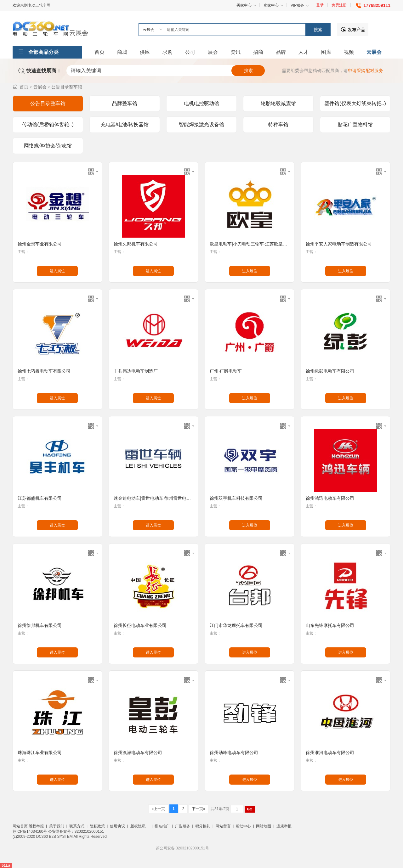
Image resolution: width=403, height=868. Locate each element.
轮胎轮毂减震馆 (278, 103)
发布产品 (356, 30)
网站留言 (223, 826)
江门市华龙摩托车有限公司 (236, 625)
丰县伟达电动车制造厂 (136, 371)
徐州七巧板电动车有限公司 (44, 371)
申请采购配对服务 (366, 70)
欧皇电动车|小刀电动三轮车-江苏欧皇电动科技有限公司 (264, 244)
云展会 (79, 33)
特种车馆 (278, 124)
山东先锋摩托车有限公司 (330, 625)
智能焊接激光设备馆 (201, 124)
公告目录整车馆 (67, 87)
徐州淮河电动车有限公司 (330, 752)
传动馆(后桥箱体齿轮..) (48, 124)
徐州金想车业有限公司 (40, 244)
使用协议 (117, 826)
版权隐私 (138, 826)
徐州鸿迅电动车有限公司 (330, 498)
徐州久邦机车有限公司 (136, 244)
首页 (24, 87)
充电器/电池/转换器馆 (125, 124)
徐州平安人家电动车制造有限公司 (339, 244)
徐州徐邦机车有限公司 (40, 625)
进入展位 (57, 271)
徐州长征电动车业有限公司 (140, 625)
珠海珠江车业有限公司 (40, 752)
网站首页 (20, 826)
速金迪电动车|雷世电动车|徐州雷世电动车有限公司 (163, 498)
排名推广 (162, 826)
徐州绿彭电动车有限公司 (330, 371)
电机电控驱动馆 (201, 103)
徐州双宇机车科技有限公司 (236, 498)
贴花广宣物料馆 (355, 124)
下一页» (199, 809)
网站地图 (264, 826)
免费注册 (339, 5)
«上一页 (158, 809)
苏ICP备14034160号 (30, 831)
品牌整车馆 (125, 103)
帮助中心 (243, 826)
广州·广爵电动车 (226, 371)
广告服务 (183, 826)
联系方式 (77, 826)
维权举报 (36, 826)
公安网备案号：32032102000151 (76, 831)
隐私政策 (97, 826)
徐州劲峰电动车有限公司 (234, 752)
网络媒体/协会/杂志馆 (48, 146)
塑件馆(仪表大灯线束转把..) (355, 103)
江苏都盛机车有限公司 (40, 498)
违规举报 (284, 826)
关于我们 (57, 826)
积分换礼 (203, 826)
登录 (320, 5)
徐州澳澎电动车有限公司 (138, 752)
